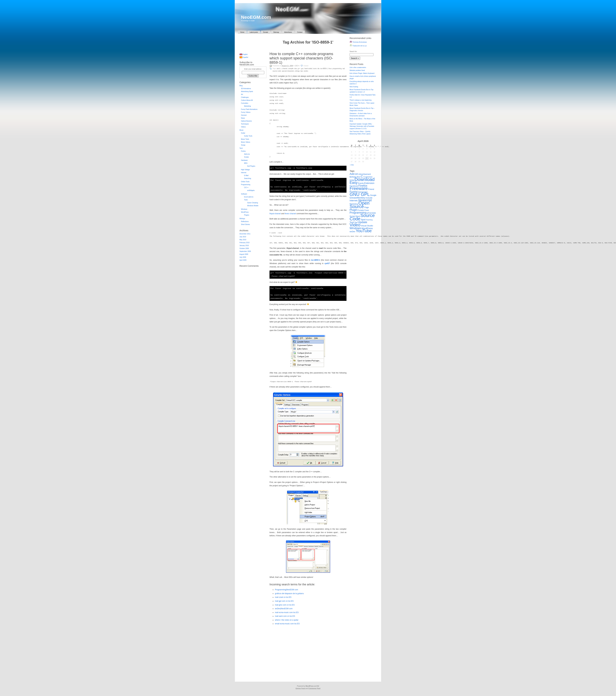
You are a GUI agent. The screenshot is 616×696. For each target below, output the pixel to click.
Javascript (365, 200)
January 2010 (244, 246)
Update (362, 222)
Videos (243, 127)
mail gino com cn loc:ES (285, 605)
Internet (244, 173)
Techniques (245, 124)
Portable (361, 210)
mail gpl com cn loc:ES (284, 601)
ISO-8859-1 (324, 69)
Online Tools (245, 182)
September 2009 (245, 251)
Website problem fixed (357, 70)
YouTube (364, 231)
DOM (352, 180)
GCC (302, 69)
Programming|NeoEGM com (287, 590)
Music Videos (246, 142)
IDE (318, 69)
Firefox (243, 151)
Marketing (247, 106)
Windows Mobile (253, 206)
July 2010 (243, 237)
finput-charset (275, 214)
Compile (291, 69)
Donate (266, 32)
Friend (371, 189)
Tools (246, 200)
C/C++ (297, 66)
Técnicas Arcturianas (358, 42)
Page (367, 207)
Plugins (247, 215)
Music (241, 130)
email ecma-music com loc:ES (287, 624)
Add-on (354, 174)
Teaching (369, 220)
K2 (318, 686)
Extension (369, 183)
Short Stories (245, 224)
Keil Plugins (251, 166)
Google (373, 195)
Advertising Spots (247, 91)
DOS (296, 69)
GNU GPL (360, 194)
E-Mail (246, 176)
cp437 (327, 263)
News (243, 118)
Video (355, 225)
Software (244, 194)
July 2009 (243, 257)
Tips (302, 71)
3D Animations (246, 89)
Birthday (353, 177)
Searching (248, 178)
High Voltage (245, 170)
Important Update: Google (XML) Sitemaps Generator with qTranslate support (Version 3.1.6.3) (362, 126)
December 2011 (245, 234)
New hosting (354, 87)
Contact (300, 32)
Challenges (245, 97)
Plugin (354, 210)
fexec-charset (290, 214)
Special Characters (288, 71)
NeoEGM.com (256, 17)
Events (361, 183)
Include (369, 198)
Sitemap (276, 32)
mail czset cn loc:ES (283, 597)
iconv (315, 69)
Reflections (245, 222)
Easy (354, 183)
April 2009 (243, 260)
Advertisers (288, 32)
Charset (285, 69)
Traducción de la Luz (358, 46)
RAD (344, 69)
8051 (246, 163)
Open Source (360, 205)
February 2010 (244, 243)
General (244, 115)
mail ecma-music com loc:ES (287, 612)
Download (365, 179)
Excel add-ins (249, 197)
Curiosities (245, 103)
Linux (330, 69)
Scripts (246, 157)
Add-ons (247, 154)
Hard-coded (308, 69)
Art (242, 94)
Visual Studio (367, 226)
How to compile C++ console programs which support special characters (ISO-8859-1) (301, 58)
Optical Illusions (246, 121)
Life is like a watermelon (358, 67)
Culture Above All (247, 100)
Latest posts (254, 32)
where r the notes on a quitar (287, 620)
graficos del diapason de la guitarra (289, 594)
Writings (242, 219)
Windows (244, 209)
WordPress (245, 212)
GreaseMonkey (357, 198)
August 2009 (244, 254)
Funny (354, 192)
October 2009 (244, 248)
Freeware (359, 188)
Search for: (353, 51)
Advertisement (365, 174)
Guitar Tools (248, 136)
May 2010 (243, 240)
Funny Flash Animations (249, 109)
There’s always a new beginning (361, 100)
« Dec (352, 165)
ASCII (278, 69)
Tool (352, 222)
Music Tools (245, 139)
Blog (241, 86)
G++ (299, 69)
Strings (297, 71)
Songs (243, 145)
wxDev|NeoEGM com (284, 609)
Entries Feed (300, 689)
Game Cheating (253, 203)
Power (367, 210)
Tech (241, 148)
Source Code (277, 71)
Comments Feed (314, 689)
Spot (363, 220)
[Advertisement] (252, 42)
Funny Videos (246, 112)
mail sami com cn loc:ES (285, 616)
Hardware (244, 160)
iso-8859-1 (315, 260)
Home (242, 32)
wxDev (306, 71)
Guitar (243, 133)
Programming (337, 69)
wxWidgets (251, 190)
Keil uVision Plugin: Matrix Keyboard (362, 73)
